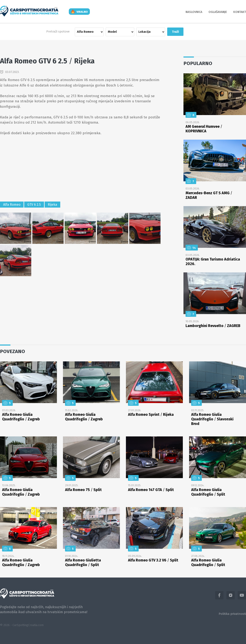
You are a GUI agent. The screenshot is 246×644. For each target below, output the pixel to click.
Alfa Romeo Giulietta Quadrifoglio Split (83, 563)
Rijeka (52, 205)
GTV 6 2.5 (34, 205)
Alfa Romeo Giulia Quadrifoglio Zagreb (21, 417)
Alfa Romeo (12, 205)
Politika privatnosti (232, 614)
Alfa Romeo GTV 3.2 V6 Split (153, 560)
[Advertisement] (80, 169)
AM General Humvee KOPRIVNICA (204, 129)
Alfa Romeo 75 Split (83, 490)
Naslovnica (194, 12)
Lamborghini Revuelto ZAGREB (213, 326)
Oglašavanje (218, 12)
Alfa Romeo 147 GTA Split (151, 490)
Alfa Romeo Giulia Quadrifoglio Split (208, 492)
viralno (82, 12)
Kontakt (240, 12)
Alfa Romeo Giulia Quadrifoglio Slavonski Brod (212, 419)
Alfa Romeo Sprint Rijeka (151, 415)
